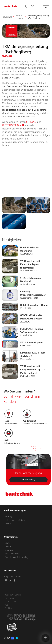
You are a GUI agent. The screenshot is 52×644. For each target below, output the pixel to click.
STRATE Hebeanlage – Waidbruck (32, 293)
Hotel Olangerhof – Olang (34, 318)
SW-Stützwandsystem (32, 355)
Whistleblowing (12, 554)
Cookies (8, 608)
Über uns (9, 550)
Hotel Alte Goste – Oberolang (30, 262)
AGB (6, 605)
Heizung (8, 517)
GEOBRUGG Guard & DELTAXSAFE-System (31, 330)
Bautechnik (7, 17)
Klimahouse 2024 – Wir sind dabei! (32, 367)
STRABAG (31, 135)
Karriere (8, 547)
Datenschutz (10, 602)
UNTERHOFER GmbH (13, 138)
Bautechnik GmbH (13, 595)
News (7, 543)
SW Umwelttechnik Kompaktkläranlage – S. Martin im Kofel (33, 383)
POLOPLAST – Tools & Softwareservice (32, 344)
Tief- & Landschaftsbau (15, 520)
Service (8, 524)
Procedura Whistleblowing (16, 557)
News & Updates (19, 17)
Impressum (9, 598)
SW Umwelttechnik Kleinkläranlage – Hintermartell (30, 277)
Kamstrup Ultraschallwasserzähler (33, 306)
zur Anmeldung (28, 493)
